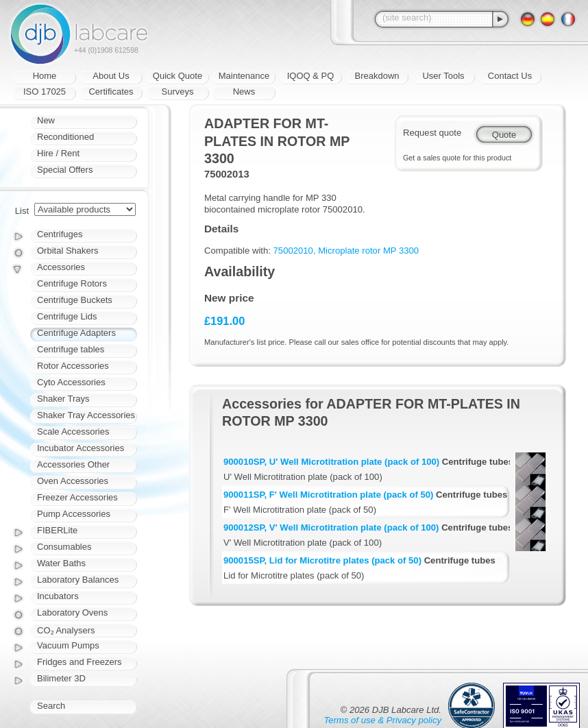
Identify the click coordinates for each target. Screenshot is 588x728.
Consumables (64, 547)
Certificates (111, 92)
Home (45, 76)
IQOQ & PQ (311, 76)
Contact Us (510, 76)
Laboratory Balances (78, 580)
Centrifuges (60, 234)
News (244, 92)
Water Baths (61, 563)
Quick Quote (177, 76)
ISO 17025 (45, 92)
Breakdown (377, 76)
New (46, 120)
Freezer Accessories (77, 497)
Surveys (178, 92)
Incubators (58, 596)
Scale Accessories (73, 432)
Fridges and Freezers (79, 662)
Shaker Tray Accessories (86, 415)
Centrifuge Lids (67, 316)
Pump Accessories (74, 514)
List (22, 211)
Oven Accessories (73, 481)
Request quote (432, 133)
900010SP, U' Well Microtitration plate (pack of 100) (331, 462)
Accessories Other (73, 464)
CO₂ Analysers (66, 630)
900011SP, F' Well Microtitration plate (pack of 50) (328, 495)
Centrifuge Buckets (75, 300)
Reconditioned (65, 137)
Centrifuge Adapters (76, 333)
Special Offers (65, 170)
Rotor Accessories (73, 366)
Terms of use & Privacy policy (383, 720)
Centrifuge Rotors (72, 283)
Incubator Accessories (81, 448)
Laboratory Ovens (72, 612)
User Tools (443, 76)
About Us (111, 76)
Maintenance (244, 76)
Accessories (61, 267)
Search (51, 706)
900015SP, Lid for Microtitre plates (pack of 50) (322, 560)
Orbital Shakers (68, 251)
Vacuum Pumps (68, 645)
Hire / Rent (58, 153)
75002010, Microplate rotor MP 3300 (346, 251)
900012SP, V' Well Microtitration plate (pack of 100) (331, 527)
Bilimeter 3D (61, 678)
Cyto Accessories (71, 382)
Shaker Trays (63, 399)
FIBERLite (57, 530)
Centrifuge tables (71, 349)
